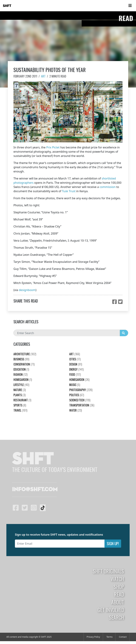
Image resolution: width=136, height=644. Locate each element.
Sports (20, 405)
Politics (77, 395)
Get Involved (111, 610)
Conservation (24, 364)
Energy (76, 369)
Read (119, 594)
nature (20, 390)
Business (21, 359)
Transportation (82, 405)
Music (75, 385)
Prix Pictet (53, 147)
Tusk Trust (69, 191)
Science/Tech (80, 400)
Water (76, 410)
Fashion (20, 375)
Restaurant (22, 400)
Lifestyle (21, 385)
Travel (20, 410)
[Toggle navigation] (130, 6)
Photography (81, 390)
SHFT (7, 6)
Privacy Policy (93, 637)
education (21, 369)
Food (75, 375)
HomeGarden (23, 380)
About (118, 602)
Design (76, 364)
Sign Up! (113, 543)
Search (116, 617)
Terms (110, 637)
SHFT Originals (108, 571)
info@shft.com (35, 490)
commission (107, 187)
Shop (119, 587)
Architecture (25, 354)
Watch (117, 579)
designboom (27, 290)
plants (19, 395)
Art (43, 76)
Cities (75, 359)
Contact (123, 637)
